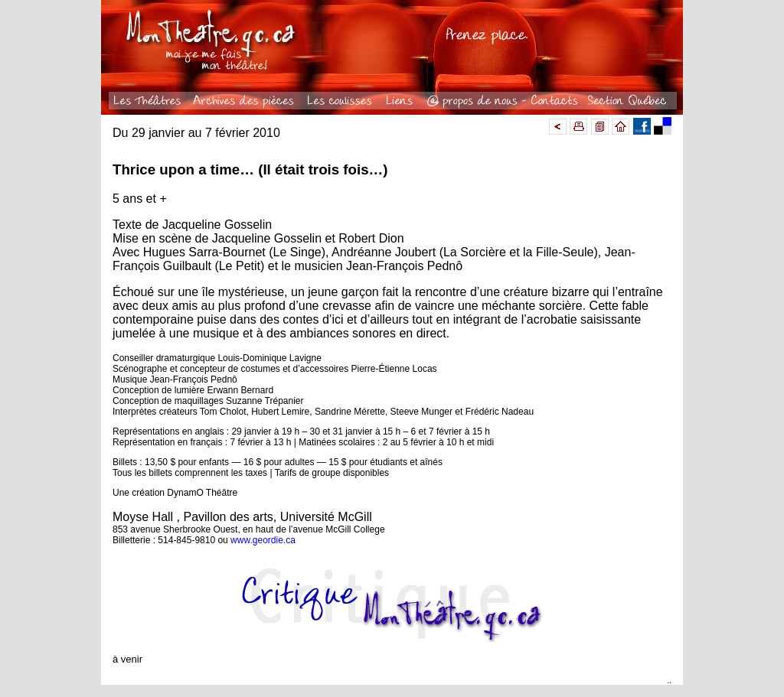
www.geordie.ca (263, 540)
